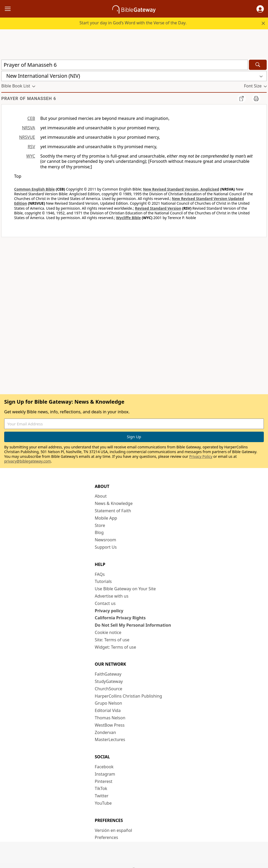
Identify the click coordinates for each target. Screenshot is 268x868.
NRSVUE (27, 137)
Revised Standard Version (158, 208)
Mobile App (106, 518)
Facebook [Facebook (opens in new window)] (104, 767)
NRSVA (29, 128)
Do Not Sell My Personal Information (133, 625)
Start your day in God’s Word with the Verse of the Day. (133, 23)
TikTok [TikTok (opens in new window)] (101, 788)
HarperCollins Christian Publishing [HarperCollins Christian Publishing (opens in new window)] (128, 696)
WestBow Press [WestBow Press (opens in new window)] (110, 725)
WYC (31, 156)
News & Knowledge (114, 503)
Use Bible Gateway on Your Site (125, 589)
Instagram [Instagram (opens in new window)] (105, 774)
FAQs (100, 574)
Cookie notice (108, 632)
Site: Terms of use (112, 640)
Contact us (105, 603)
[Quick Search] (125, 65)
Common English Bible (34, 189)
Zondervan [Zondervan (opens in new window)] (105, 732)
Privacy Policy (201, 456)
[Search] (258, 65)
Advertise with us (112, 596)
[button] (260, 9)
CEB (31, 118)
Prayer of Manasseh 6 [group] (29, 99)
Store (100, 525)
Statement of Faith (113, 511)
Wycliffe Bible (128, 218)
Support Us (106, 547)
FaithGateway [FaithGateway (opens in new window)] (108, 674)
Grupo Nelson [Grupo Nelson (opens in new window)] (108, 703)
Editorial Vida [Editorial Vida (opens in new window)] (108, 710)
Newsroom (105, 540)
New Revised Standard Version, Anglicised (181, 189)
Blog (99, 532)
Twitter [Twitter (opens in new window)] (102, 796)
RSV (31, 147)
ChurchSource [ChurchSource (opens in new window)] (108, 689)
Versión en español (113, 830)
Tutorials (103, 581)
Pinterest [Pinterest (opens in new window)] (104, 781)
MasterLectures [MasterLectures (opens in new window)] (110, 739)
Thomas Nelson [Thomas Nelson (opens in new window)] (110, 718)
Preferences (106, 837)
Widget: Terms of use (115, 647)
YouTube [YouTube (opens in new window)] (103, 803)
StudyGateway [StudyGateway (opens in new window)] (109, 681)
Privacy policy (109, 611)
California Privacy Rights (120, 618)
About (101, 496)
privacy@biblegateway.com (27, 461)
